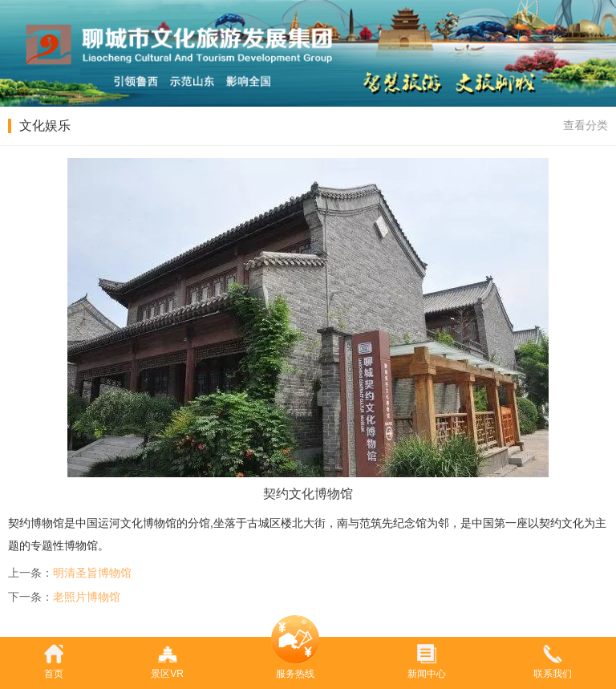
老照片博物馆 (87, 597)
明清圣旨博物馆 (92, 573)
